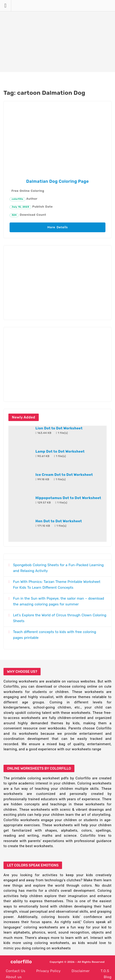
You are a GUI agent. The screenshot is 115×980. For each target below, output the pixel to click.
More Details (57, 227)
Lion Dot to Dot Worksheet (59, 428)
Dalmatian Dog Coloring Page (57, 181)
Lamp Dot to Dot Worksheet (60, 451)
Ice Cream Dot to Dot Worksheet (64, 475)
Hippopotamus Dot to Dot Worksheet (68, 498)
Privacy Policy (48, 971)
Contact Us (16, 971)
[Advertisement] (57, 36)
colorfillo (17, 199)
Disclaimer (81, 971)
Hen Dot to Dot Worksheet (59, 521)
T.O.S (105, 971)
